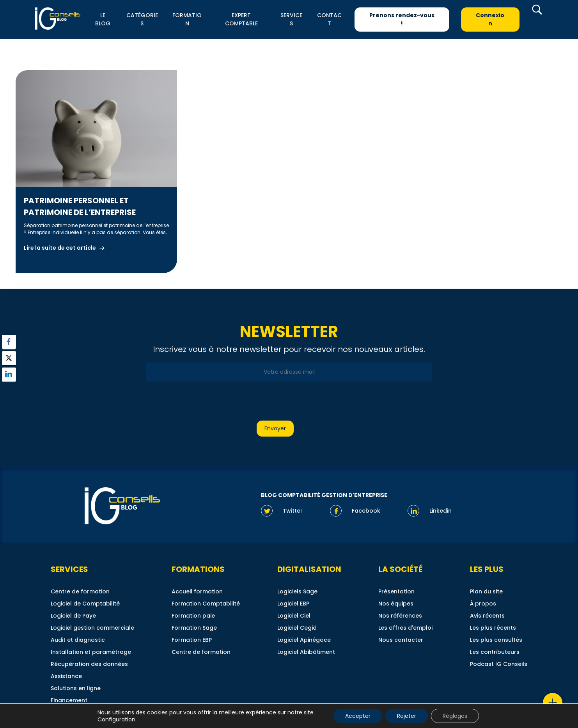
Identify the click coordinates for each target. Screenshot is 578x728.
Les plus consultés (496, 640)
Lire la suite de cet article (60, 248)
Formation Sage (194, 628)
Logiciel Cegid (297, 628)
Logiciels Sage (297, 591)
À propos (483, 604)
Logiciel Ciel (294, 616)
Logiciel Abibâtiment (306, 652)
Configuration (116, 719)
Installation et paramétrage (91, 652)
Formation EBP (192, 640)
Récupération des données (89, 664)
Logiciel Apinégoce (304, 640)
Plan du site (486, 591)
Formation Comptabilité (206, 604)
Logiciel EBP (293, 604)
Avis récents (487, 616)
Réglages (455, 716)
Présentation (396, 591)
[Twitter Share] (9, 358)
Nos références (400, 616)
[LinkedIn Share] (9, 375)
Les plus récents (493, 628)
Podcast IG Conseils (499, 664)
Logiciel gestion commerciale (92, 628)
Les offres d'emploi (405, 628)
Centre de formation (80, 591)
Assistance (66, 676)
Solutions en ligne (76, 688)
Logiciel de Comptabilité (85, 604)
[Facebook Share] (9, 342)
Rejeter (407, 716)
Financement (69, 700)
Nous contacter (401, 640)
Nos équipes (396, 604)
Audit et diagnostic (78, 640)
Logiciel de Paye (73, 616)
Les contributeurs (495, 652)
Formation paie (193, 616)
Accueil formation (197, 591)
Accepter (358, 716)
